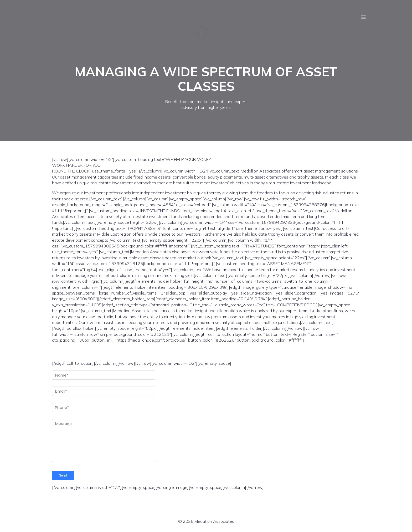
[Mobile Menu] (363, 17)
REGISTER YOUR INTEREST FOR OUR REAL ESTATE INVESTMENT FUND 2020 (163, 352)
